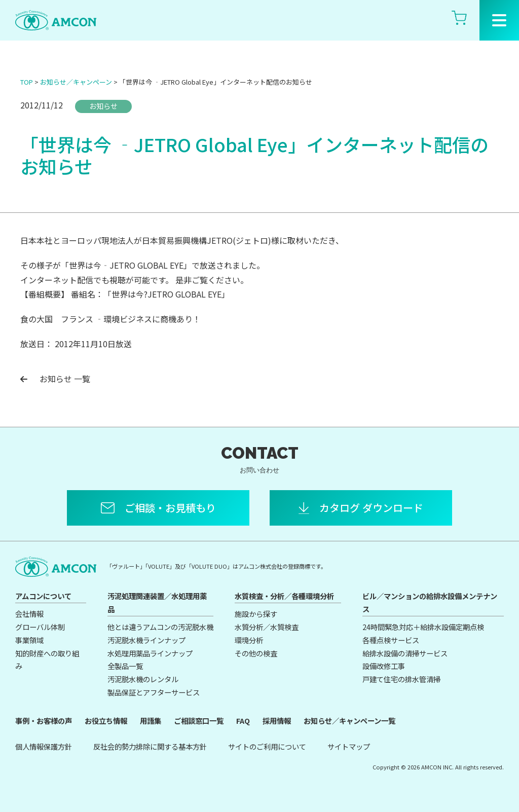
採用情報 (277, 721)
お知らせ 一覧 (55, 379)
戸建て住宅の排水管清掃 (401, 679)
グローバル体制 (40, 627)
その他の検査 (256, 653)
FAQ (243, 721)
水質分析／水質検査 (267, 627)
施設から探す (256, 614)
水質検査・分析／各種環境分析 (284, 596)
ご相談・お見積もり (170, 508)
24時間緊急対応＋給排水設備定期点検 (423, 627)
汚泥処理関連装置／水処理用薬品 (157, 602)
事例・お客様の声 (44, 721)
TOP (27, 82)
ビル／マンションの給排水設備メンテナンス (430, 602)
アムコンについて (43, 596)
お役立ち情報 (106, 721)
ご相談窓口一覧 (199, 721)
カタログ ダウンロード (371, 508)
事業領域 (29, 640)
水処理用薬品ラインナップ (150, 653)
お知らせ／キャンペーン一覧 (349, 721)
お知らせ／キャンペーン (76, 82)
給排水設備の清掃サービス (405, 653)
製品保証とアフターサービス (154, 692)
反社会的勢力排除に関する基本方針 (150, 746)
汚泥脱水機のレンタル (143, 679)
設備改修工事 (384, 666)
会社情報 (29, 614)
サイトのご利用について (267, 746)
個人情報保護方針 (44, 746)
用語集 (151, 721)
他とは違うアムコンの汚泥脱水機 (160, 627)
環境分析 (249, 640)
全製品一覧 (125, 666)
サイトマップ (349, 746)
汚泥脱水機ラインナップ (146, 640)
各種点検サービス (391, 640)
